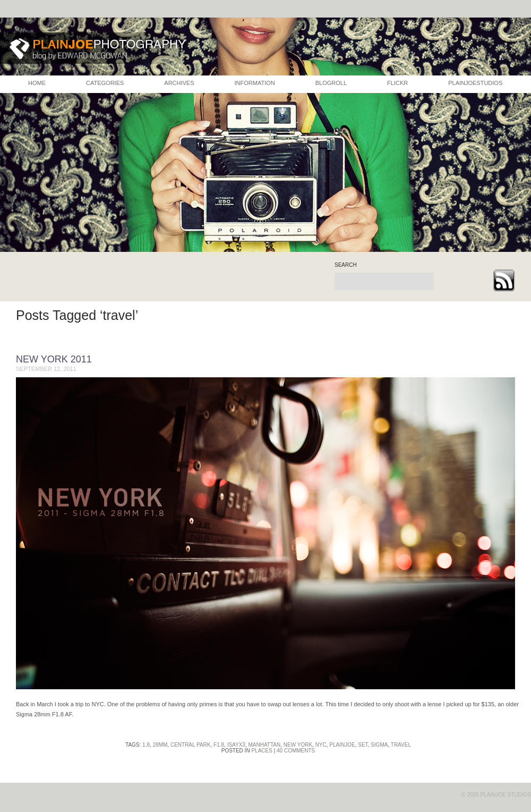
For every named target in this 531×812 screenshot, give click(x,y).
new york (298, 745)
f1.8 (219, 745)
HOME (37, 83)
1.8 (146, 745)
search (346, 265)
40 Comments (296, 751)
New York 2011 (54, 359)
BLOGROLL (331, 83)
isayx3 (236, 745)
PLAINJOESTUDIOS (475, 83)
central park (191, 745)
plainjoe (342, 745)
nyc (321, 745)
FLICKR (397, 83)
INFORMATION (255, 83)
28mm (160, 745)
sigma (379, 745)
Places (262, 751)
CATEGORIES (105, 83)
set (363, 745)
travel (401, 745)
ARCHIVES (179, 83)
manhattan (264, 745)
